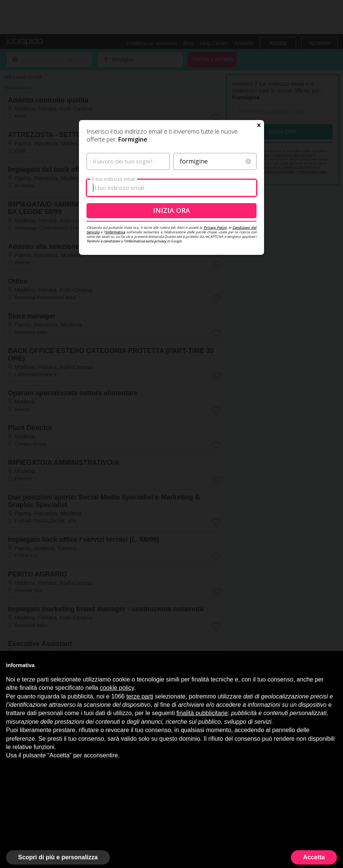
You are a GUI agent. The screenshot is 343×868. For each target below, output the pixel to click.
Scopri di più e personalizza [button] (58, 857)
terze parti (140, 696)
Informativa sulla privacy (146, 241)
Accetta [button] (314, 857)
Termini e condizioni (103, 241)
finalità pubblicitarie (202, 713)
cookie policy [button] (117, 688)
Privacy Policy (215, 227)
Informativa (115, 232)
